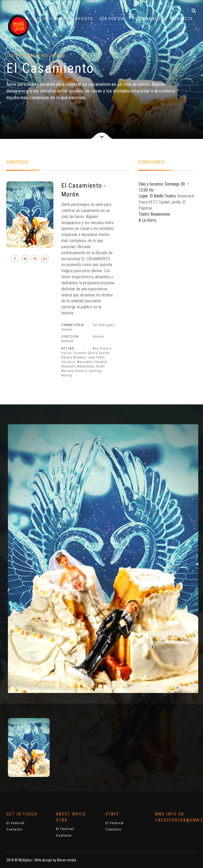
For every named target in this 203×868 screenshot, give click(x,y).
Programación (148, 19)
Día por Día (113, 19)
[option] (29, 747)
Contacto (182, 19)
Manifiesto (81, 19)
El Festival (49, 19)
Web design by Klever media (55, 860)
